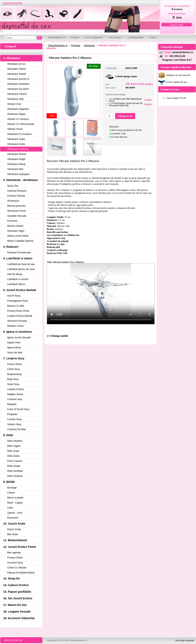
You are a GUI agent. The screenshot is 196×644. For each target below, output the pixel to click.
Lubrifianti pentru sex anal (21, 269)
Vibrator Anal (14, 104)
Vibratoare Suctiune (18, 149)
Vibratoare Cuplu (16, 139)
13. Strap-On (11, 578)
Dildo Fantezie (15, 476)
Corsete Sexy (14, 419)
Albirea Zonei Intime (18, 236)
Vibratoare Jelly (15, 99)
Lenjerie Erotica (15, 389)
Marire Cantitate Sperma (20, 241)
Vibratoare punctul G (18, 79)
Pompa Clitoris (15, 558)
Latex (10, 508)
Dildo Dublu (13, 456)
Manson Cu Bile (16, 306)
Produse (76, 45)
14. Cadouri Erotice (16, 585)
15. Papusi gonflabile (17, 592)
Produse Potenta (16, 196)
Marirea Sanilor (15, 226)
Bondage (12, 488)
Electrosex (13, 518)
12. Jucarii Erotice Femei (20, 547)
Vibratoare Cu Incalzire (19, 134)
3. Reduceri (11, 247)
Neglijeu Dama (15, 394)
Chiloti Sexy (13, 369)
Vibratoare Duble (16, 144)
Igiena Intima (14, 348)
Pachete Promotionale (19, 253)
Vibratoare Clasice (17, 94)
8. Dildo (8, 435)
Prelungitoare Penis (18, 301)
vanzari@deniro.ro (182, 52)
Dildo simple (14, 466)
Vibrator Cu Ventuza (18, 119)
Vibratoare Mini (15, 169)
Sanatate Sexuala (17, 216)
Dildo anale (13, 451)
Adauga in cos (125, 116)
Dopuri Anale (14, 529)
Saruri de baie (15, 353)
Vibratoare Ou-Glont (18, 89)
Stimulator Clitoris (17, 69)
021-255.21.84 (177, 56)
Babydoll (12, 404)
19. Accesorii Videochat (19, 618)
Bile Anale (12, 534)
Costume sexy (15, 399)
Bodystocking (14, 374)
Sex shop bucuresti (185, 640)
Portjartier (12, 414)
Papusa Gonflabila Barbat (21, 573)
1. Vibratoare (12, 58)
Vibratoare (89, 45)
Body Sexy (13, 379)
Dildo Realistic (15, 441)
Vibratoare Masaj (16, 164)
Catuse (11, 493)
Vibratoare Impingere (18, 174)
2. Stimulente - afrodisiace (21, 180)
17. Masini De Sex (15, 605)
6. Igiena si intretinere (18, 332)
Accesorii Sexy (15, 563)
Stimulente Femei (16, 211)
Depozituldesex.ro (58, 45)
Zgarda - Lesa (15, 513)
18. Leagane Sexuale (17, 612)
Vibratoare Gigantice (18, 109)
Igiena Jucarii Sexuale (19, 338)
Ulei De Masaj (15, 274)
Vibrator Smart (15, 129)
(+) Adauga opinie (57, 336)
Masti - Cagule (15, 503)
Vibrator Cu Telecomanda (21, 124)
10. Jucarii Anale (14, 524)
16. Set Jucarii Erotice (18, 598)
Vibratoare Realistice (18, 84)
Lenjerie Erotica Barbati (20, 316)
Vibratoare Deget (16, 159)
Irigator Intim (14, 343)
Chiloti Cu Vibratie (17, 568)
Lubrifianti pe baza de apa (21, 264)
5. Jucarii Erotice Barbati (20, 290)
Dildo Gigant (14, 446)
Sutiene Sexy (14, 424)
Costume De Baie (17, 429)
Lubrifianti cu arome (18, 279)
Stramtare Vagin (16, 231)
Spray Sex (13, 186)
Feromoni (12, 221)
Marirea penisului (16, 206)
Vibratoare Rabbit (16, 74)
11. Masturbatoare (15, 540)
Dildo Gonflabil (15, 471)
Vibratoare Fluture (17, 154)
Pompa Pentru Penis (18, 311)
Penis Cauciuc (15, 461)
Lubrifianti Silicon (16, 284)
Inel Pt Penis (14, 296)
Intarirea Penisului (17, 191)
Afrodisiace (13, 201)
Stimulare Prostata (17, 321)
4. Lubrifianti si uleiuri (18, 258)
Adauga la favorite (12, 3)
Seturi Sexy (13, 384)
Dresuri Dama (15, 364)
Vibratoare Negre (16, 114)
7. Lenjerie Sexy (14, 358)
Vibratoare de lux (16, 64)
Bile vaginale (14, 553)
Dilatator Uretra (15, 326)
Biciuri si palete (15, 498)
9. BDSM (9, 482)
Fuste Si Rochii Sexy (18, 409)
